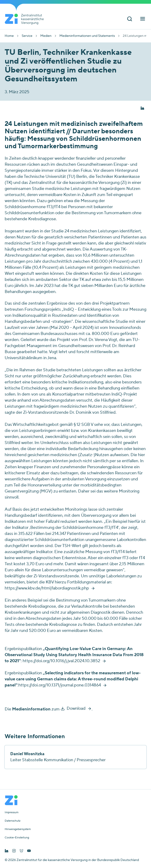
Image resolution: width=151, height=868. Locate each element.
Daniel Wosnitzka (27, 754)
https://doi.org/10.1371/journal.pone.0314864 (60, 685)
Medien (46, 36)
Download (76, 708)
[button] (142, 108)
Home (9, 36)
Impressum (12, 813)
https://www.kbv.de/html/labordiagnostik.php (47, 588)
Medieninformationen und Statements (87, 36)
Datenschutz (13, 821)
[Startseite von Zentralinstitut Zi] (26, 19)
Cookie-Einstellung (17, 838)
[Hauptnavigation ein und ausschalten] (143, 19)
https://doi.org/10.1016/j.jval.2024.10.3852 (61, 661)
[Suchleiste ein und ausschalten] (130, 19)
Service (27, 36)
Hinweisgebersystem (18, 829)
